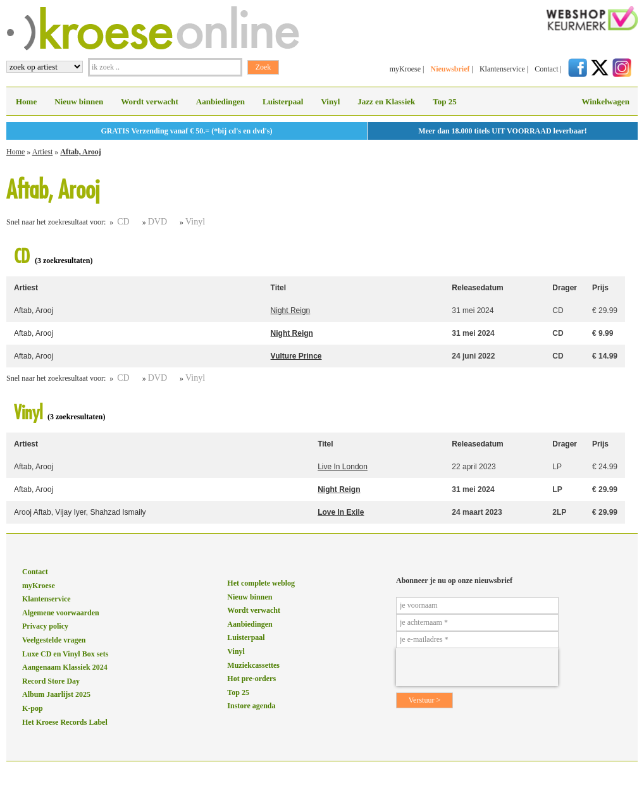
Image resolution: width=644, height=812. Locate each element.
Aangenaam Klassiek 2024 (65, 667)
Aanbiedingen (220, 101)
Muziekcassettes (253, 665)
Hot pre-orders (251, 679)
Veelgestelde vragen (54, 640)
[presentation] (477, 667)
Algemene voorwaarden (61, 613)
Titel (278, 288)
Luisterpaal (283, 101)
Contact (546, 69)
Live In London (343, 467)
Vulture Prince (296, 356)
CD (123, 222)
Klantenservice (502, 69)
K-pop (33, 708)
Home (26, 101)
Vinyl (330, 101)
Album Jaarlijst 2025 (56, 694)
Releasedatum (477, 288)
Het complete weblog (261, 583)
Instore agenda (251, 706)
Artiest (43, 152)
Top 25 (444, 101)
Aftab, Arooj (80, 152)
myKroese (405, 69)
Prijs (600, 288)
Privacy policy (45, 626)
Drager (565, 288)
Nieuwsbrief (450, 69)
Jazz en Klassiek (386, 101)
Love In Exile (341, 512)
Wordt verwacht (150, 101)
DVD (158, 222)
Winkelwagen (605, 101)
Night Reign (291, 311)
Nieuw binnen (79, 101)
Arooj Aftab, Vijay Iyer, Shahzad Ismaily (80, 512)
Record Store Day (51, 681)
